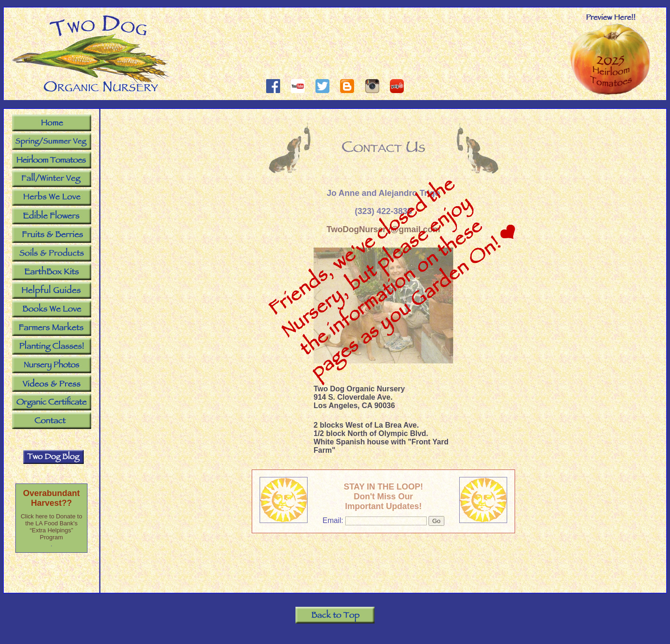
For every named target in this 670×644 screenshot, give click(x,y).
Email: (334, 520)
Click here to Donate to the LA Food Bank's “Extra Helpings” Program (51, 527)
